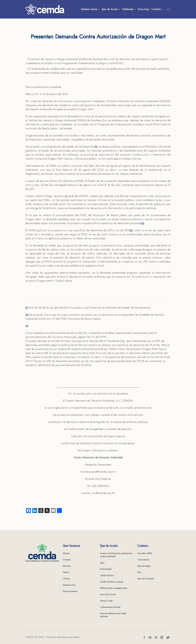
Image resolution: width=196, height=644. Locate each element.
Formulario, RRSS (145, 553)
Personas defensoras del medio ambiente (113, 615)
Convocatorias (143, 560)
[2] (143, 223)
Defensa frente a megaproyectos (114, 588)
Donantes (67, 560)
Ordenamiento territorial (110, 607)
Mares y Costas (106, 601)
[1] (96, 147)
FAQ (139, 572)
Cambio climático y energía (112, 582)
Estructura (67, 566)
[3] (131, 231)
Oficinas (66, 579)
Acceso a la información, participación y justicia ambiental (116, 555)
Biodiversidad (106, 569)
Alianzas (66, 553)
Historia (66, 572)
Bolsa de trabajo (144, 566)
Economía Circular (108, 594)
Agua (102, 563)
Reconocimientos (70, 591)
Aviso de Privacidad (145, 579)
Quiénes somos (69, 585)
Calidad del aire (107, 575)
